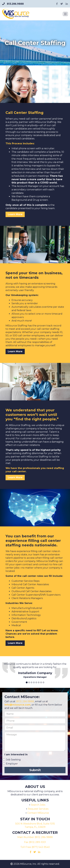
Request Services (38, 809)
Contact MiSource (38, 813)
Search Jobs (38, 805)
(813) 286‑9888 (25, 701)
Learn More (15, 214)
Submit (35, 770)
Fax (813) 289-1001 (35, 842)
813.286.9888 (13, 4)
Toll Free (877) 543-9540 (35, 847)
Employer (12, 764)
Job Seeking (13, 760)
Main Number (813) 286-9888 (35, 837)
